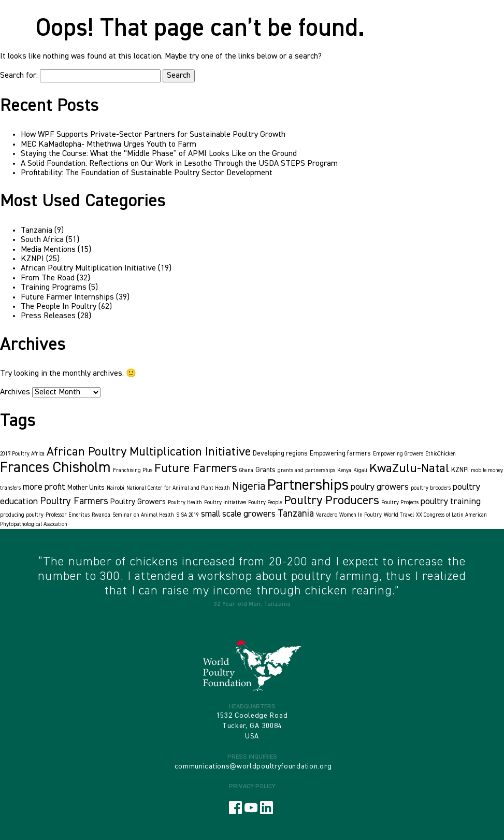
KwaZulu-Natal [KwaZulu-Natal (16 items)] (409, 468)
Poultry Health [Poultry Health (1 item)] (185, 503)
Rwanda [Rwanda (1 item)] (101, 515)
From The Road (48, 278)
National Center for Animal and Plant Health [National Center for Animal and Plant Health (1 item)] (178, 488)
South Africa (42, 240)
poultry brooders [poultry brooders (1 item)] (431, 488)
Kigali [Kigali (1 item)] (360, 471)
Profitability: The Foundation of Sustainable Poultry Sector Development (147, 173)
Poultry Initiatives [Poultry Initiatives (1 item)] (225, 503)
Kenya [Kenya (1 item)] (344, 471)
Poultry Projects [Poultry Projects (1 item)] (400, 503)
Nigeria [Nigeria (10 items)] (249, 487)
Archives (15, 392)
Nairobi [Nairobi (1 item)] (116, 488)
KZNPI (32, 259)
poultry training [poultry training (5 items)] (451, 502)
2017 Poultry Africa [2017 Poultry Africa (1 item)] (22, 454)
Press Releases (48, 316)
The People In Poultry (59, 307)
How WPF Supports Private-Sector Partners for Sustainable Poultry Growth (153, 135)
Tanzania (37, 231)
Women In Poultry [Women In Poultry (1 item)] (361, 515)
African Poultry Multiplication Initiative (88, 268)
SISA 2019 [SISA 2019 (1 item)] (188, 515)
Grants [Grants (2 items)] (265, 470)
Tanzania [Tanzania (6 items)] (296, 514)
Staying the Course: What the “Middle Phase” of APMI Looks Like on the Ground (159, 154)
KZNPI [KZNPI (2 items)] (460, 470)
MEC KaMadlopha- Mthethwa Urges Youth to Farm (109, 145)
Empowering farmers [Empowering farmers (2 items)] (340, 454)
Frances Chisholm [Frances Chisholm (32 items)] (55, 468)
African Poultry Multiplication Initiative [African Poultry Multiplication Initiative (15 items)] (149, 452)
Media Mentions (48, 250)
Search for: (19, 76)
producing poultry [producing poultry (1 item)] (22, 515)
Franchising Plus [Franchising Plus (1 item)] (133, 471)
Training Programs (54, 288)
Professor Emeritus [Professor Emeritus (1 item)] (68, 515)
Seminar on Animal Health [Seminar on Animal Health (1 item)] (143, 515)
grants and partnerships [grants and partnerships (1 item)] (306, 471)
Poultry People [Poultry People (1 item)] (265, 503)
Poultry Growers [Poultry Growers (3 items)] (138, 502)
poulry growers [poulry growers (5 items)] (380, 487)
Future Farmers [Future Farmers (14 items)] (196, 469)
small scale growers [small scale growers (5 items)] (238, 514)
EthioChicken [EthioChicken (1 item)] (441, 454)
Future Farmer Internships (67, 297)
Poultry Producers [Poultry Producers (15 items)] (332, 501)
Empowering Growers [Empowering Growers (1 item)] (398, 454)
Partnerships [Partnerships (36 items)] (308, 485)
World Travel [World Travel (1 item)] (399, 515)
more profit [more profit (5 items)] (44, 487)
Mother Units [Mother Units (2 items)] (86, 488)
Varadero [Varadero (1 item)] (327, 515)
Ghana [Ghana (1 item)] (246, 471)
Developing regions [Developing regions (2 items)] (280, 454)
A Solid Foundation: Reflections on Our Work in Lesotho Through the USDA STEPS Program (179, 164)
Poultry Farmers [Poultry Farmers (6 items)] (74, 501)
